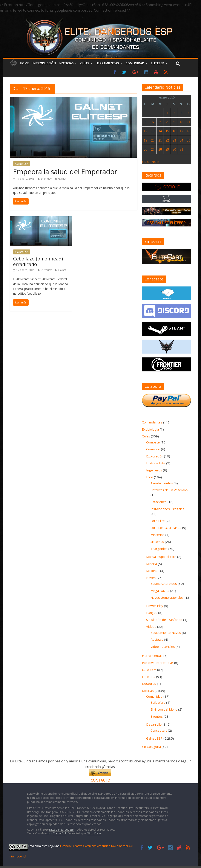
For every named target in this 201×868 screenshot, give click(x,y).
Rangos (152, 613)
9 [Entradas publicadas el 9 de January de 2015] (174, 122)
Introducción (44, 63)
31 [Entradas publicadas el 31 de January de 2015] (181, 149)
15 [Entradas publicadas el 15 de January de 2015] (167, 131)
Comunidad (135, 63)
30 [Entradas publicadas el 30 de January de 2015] (174, 149)
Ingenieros (154, 470)
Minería (152, 564)
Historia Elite (156, 463)
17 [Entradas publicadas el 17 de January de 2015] (181, 131)
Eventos (157, 716)
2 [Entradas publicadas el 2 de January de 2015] (174, 113)
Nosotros (149, 683)
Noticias (66, 63)
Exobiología (150, 429)
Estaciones (159, 502)
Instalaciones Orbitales (167, 509)
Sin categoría (151, 746)
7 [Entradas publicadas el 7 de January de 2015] (160, 122)
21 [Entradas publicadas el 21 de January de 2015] (160, 140)
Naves (151, 578)
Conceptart (159, 730)
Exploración (155, 456)
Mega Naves (160, 591)
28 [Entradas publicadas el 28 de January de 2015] (160, 149)
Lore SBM (149, 669)
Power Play (155, 606)
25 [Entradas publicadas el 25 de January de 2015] (189, 140)
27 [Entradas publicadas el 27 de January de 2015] (153, 149)
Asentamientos (162, 483)
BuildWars (158, 702)
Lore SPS (149, 677)
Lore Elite (158, 521)
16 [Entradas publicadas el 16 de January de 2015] (174, 131)
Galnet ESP (22, 164)
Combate (153, 442)
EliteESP (157, 63)
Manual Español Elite (161, 557)
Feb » (155, 162)
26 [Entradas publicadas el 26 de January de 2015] (146, 149)
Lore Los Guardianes (166, 528)
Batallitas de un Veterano (169, 490)
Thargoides (159, 549)
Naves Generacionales (167, 597)
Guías (85, 63)
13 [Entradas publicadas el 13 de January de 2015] (153, 131)
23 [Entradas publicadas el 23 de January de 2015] (174, 140)
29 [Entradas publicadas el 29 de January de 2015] (167, 149)
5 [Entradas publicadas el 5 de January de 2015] (146, 122)
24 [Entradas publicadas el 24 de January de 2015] (181, 140)
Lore (150, 477)
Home (25, 63)
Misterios (157, 535)
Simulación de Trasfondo (164, 620)
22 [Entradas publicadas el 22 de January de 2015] (167, 140)
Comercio (153, 449)
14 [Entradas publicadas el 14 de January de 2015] (160, 131)
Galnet (62, 179)
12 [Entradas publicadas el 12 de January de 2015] (146, 131)
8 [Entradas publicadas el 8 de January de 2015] (167, 122)
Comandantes (152, 422)
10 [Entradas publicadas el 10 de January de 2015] (181, 122)
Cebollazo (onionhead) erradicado (38, 261)
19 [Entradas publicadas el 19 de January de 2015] (146, 140)
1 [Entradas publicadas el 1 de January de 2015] (167, 113)
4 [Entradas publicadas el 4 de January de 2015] (189, 113)
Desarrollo (154, 724)
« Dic (145, 162)
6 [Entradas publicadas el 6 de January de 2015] (153, 122)
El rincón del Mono (164, 709)
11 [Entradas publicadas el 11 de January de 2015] (188, 122)
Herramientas (107, 63)
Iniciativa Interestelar (158, 663)
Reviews (157, 639)
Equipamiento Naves (166, 633)
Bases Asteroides (164, 583)
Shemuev (46, 179)
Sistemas (157, 542)
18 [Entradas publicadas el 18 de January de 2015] (189, 131)
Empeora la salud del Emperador (65, 172)
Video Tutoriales (163, 646)
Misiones (153, 571)
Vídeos (151, 626)
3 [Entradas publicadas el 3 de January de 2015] (181, 113)
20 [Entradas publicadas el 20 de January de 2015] (153, 140)
